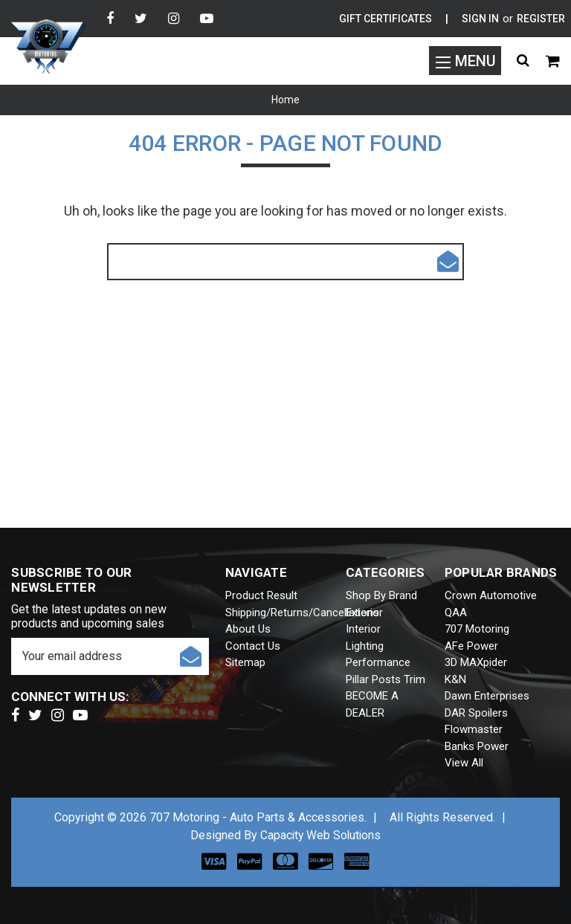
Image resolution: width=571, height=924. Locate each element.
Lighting (365, 646)
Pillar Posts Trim (385, 679)
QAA (456, 613)
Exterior (364, 613)
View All (464, 763)
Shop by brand (381, 595)
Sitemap (245, 662)
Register (541, 19)
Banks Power (477, 746)
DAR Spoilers (476, 713)
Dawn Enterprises (487, 696)
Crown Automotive (491, 595)
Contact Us (253, 646)
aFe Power (471, 646)
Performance (378, 662)
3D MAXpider (476, 662)
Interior (363, 629)
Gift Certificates (385, 19)
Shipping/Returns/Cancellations (302, 613)
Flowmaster (474, 729)
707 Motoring (477, 629)
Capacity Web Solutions (320, 835)
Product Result (261, 595)
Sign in (480, 19)
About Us (248, 629)
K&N (455, 679)
